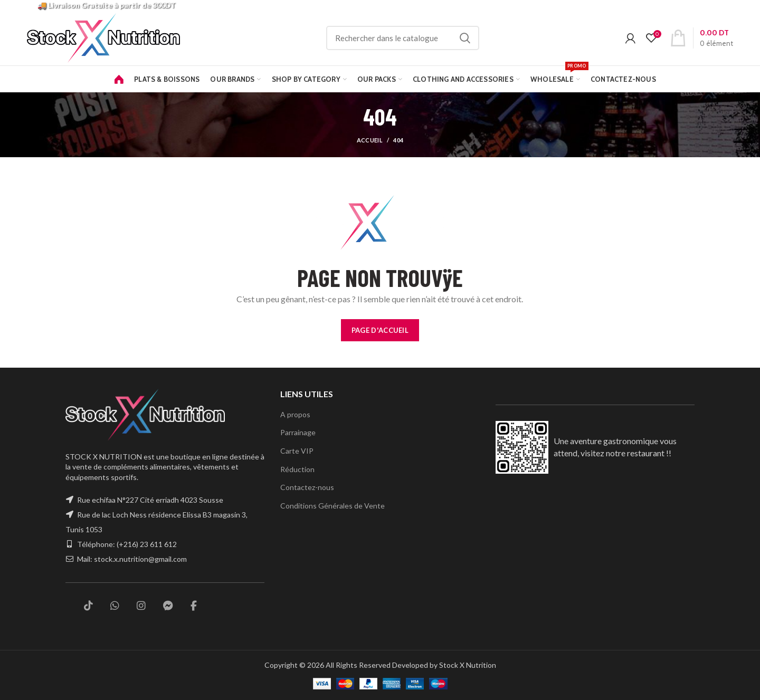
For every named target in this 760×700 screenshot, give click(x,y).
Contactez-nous (306, 487)
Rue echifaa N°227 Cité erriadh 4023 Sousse (151, 500)
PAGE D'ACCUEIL (380, 330)
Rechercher (478, 38)
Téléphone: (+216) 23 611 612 (127, 544)
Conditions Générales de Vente (331, 505)
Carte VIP (296, 450)
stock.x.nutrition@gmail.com (141, 559)
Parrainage (298, 432)
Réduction (297, 469)
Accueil (370, 140)
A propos (295, 414)
